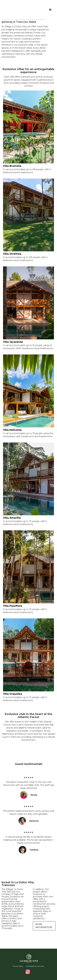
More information (44, 926)
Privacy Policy (18, 966)
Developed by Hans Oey (35, 966)
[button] (50, 10)
